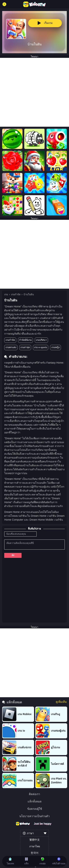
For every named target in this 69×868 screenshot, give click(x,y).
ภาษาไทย (35, 846)
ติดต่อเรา (34, 794)
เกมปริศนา (41, 340)
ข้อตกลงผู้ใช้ (35, 809)
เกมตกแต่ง (11, 347)
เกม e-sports (40, 347)
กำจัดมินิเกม (25, 340)
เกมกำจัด (16, 294)
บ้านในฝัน (29, 294)
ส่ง (13, 555)
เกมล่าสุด (25, 347)
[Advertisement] (34, 92)
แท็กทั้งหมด (35, 801)
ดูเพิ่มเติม (61, 702)
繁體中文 (35, 840)
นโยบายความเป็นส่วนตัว (34, 816)
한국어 (35, 853)
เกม (6, 294)
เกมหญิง (55, 347)
